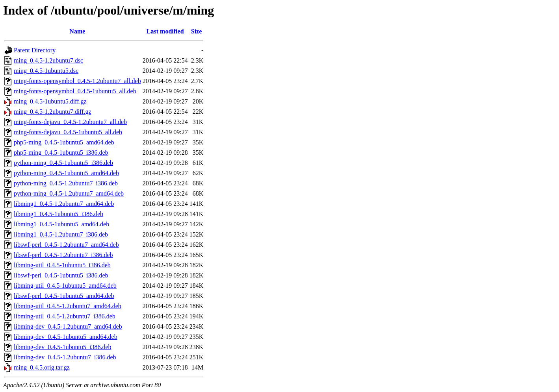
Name (77, 31)
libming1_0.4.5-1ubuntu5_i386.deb (58, 214)
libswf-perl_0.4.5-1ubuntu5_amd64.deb (64, 296)
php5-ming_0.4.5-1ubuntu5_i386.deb (61, 153)
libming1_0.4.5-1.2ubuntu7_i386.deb (61, 234)
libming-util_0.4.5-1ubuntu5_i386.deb (62, 265)
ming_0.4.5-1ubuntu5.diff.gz (50, 101)
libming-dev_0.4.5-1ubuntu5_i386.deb (63, 347)
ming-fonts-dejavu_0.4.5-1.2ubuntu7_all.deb (70, 122)
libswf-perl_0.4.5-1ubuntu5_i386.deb (61, 275)
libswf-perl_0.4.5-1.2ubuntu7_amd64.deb (66, 245)
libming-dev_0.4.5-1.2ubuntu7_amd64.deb (68, 326)
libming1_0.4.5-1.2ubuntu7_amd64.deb (64, 204)
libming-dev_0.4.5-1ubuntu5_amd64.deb (66, 337)
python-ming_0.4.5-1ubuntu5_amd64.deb (66, 173)
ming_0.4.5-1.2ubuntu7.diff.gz (53, 112)
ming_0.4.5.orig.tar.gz (42, 367)
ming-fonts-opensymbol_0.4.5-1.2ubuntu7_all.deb (77, 81)
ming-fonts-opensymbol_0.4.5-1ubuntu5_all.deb (75, 91)
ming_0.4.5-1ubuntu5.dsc (46, 71)
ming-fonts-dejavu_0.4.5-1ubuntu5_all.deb (68, 132)
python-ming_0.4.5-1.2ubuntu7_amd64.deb (69, 193)
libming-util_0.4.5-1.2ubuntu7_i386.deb (65, 316)
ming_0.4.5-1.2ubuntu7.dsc (48, 60)
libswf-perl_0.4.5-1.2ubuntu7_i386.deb (63, 255)
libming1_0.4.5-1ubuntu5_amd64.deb (61, 224)
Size (197, 31)
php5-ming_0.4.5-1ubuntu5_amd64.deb (64, 142)
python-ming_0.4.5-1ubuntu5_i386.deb (63, 163)
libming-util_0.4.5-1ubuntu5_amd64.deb (65, 286)
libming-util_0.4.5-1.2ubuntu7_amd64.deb (68, 306)
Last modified (165, 31)
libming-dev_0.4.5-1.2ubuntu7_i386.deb (65, 357)
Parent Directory (35, 50)
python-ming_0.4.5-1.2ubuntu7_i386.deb (66, 183)
